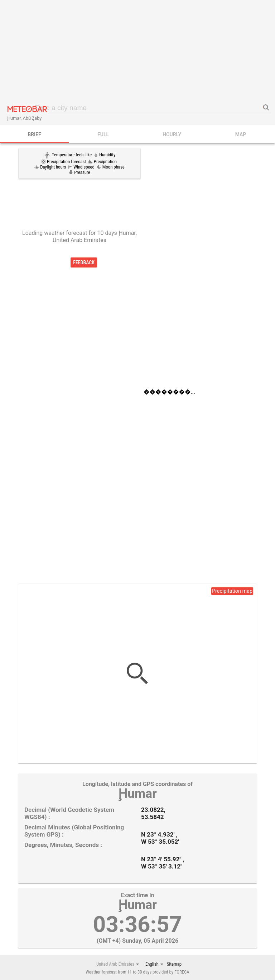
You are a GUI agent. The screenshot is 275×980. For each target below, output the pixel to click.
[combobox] (117, 964)
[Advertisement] (137, 52)
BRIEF (34, 134)
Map (241, 134)
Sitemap (174, 964)
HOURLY (172, 134)
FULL (103, 134)
